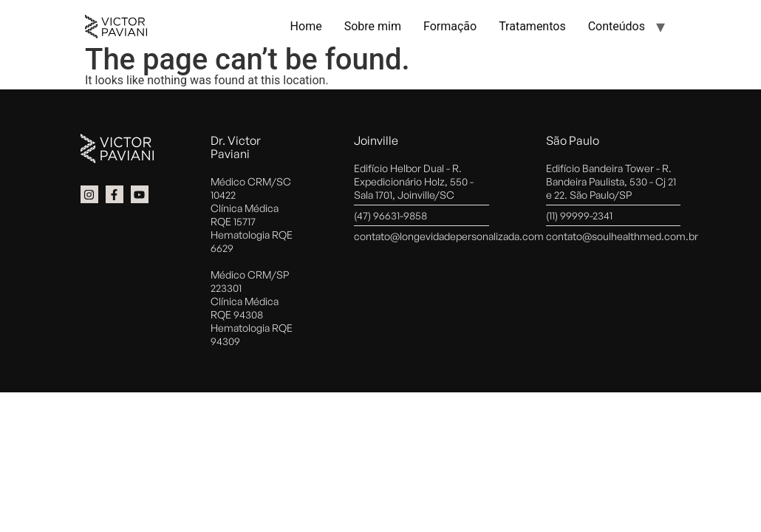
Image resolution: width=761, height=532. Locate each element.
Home (306, 26)
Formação (450, 26)
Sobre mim (373, 26)
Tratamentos (532, 26)
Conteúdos (617, 26)
